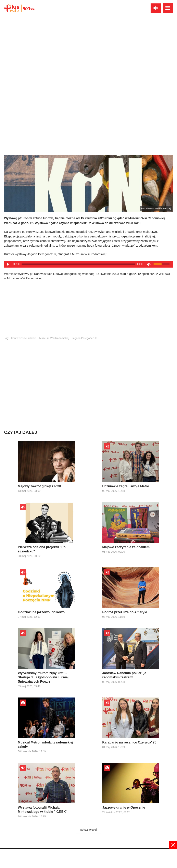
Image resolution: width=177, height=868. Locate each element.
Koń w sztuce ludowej (24, 338)
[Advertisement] (89, 310)
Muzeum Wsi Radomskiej (54, 338)
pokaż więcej (88, 830)
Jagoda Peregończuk (84, 338)
